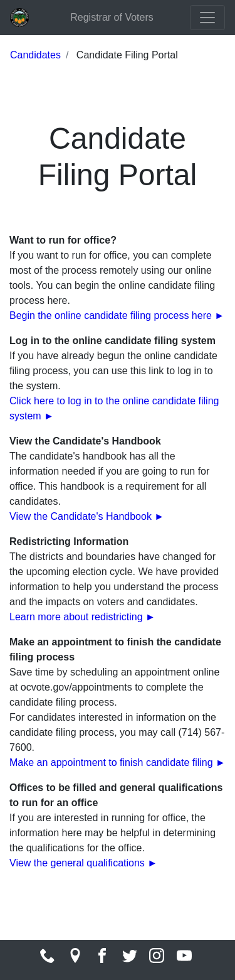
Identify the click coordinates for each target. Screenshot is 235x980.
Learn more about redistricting (77, 617)
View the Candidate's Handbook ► (87, 516)
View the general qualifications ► (83, 863)
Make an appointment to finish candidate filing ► (118, 762)
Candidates (35, 55)
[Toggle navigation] (207, 18)
